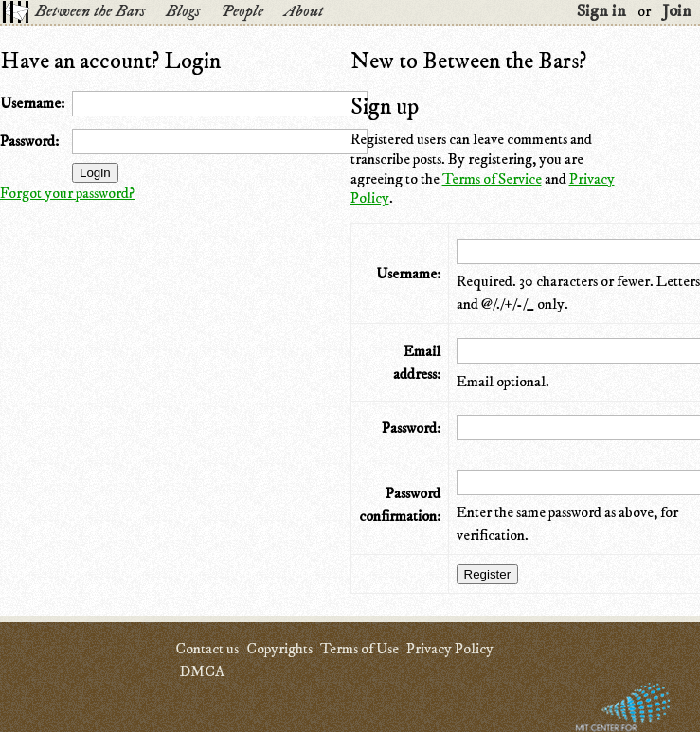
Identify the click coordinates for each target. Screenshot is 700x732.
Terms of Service (492, 179)
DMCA (202, 671)
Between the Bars (90, 11)
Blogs (183, 11)
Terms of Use (359, 649)
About (304, 11)
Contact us (207, 649)
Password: (29, 141)
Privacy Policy (450, 649)
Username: (32, 103)
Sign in (601, 11)
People (242, 11)
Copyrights (279, 649)
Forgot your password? (67, 193)
